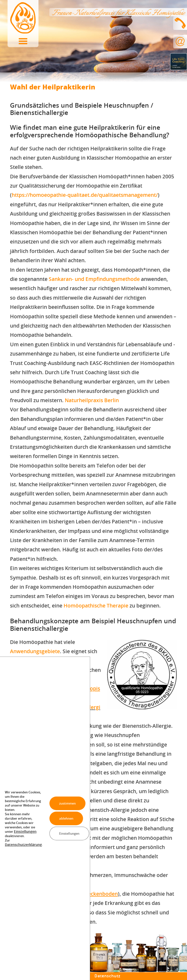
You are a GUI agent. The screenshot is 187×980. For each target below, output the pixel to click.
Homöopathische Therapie (96, 606)
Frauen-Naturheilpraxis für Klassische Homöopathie (118, 13)
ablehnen (64, 818)
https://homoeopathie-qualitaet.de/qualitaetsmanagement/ (85, 195)
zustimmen (65, 803)
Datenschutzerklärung (22, 845)
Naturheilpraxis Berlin (92, 400)
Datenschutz (108, 976)
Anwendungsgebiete (35, 651)
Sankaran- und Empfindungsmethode (94, 279)
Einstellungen (24, 832)
